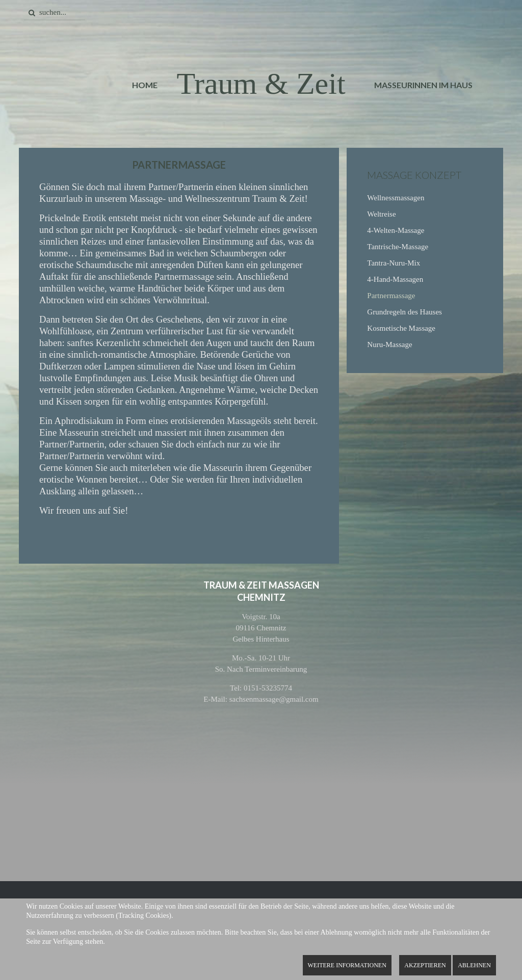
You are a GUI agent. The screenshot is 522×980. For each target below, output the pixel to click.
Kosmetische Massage (401, 328)
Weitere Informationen (347, 965)
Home (145, 85)
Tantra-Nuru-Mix (394, 263)
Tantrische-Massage (398, 247)
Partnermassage (391, 296)
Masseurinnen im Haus (423, 85)
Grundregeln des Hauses (404, 312)
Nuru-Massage (389, 345)
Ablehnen (474, 965)
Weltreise (381, 214)
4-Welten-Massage (396, 230)
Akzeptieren (425, 965)
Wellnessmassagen (396, 198)
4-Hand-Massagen (395, 279)
